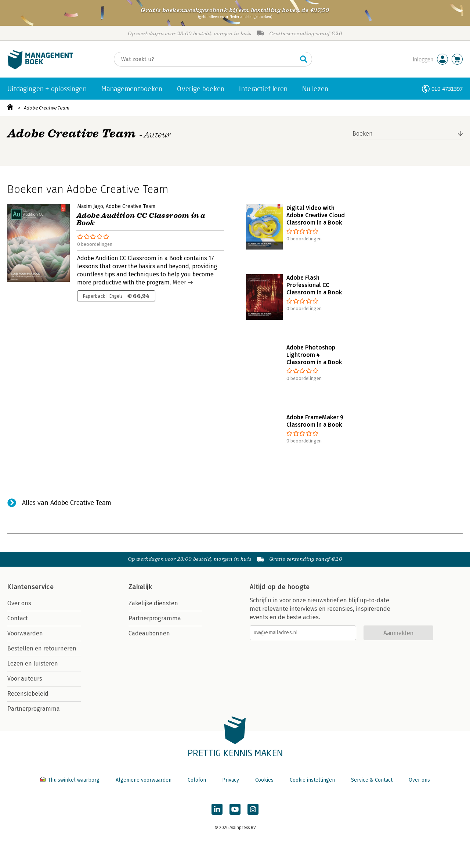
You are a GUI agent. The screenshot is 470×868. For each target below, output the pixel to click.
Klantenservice (30, 587)
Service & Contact (372, 780)
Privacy (231, 780)
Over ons (19, 603)
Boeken (363, 134)
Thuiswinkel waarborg (70, 780)
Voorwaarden (25, 633)
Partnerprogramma (34, 709)
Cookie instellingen (312, 780)
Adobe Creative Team (47, 108)
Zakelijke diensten (153, 603)
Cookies (264, 780)
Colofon (197, 780)
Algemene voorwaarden (144, 780)
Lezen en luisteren (33, 663)
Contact (18, 618)
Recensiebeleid (28, 694)
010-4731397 (447, 89)
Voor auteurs (25, 679)
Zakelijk (140, 587)
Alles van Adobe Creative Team (67, 503)
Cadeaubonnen (149, 633)
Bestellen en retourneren (42, 648)
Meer (179, 282)
